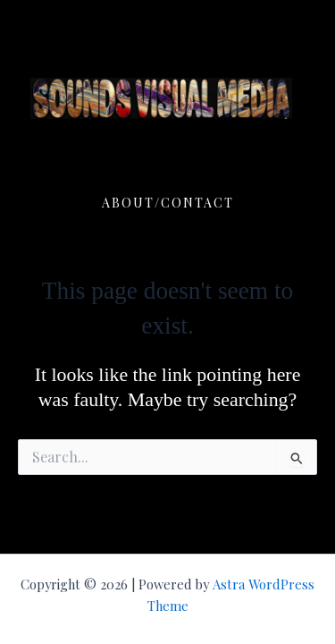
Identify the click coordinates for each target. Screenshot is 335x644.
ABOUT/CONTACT (168, 203)
